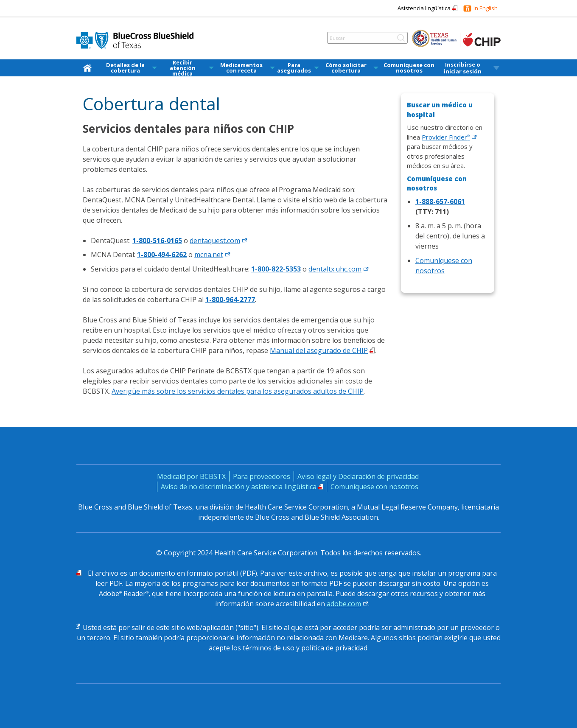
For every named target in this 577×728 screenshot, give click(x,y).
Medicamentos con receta (241, 68)
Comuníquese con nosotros (409, 68)
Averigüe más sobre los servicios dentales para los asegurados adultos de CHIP (238, 391)
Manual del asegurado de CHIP (319, 350)
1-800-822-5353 (276, 269)
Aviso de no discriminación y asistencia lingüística (239, 487)
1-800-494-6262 (162, 255)
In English (486, 8)
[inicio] (89, 68)
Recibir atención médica (183, 68)
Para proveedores (262, 476)
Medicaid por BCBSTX (191, 476)
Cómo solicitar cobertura (346, 68)
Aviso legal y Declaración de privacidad (358, 476)
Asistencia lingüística (424, 8)
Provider (449, 137)
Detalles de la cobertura (125, 68)
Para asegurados (294, 68)
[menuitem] (89, 68)
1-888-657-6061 (440, 202)
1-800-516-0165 (157, 241)
